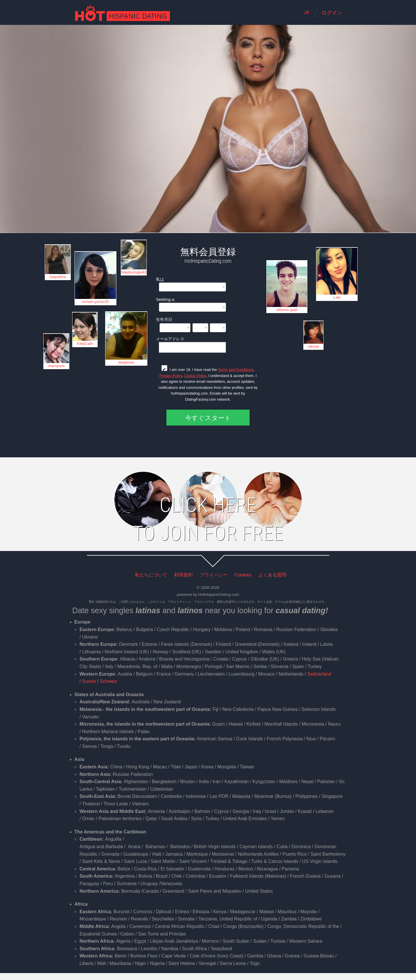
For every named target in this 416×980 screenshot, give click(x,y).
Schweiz (108, 681)
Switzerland (319, 674)
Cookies (243, 575)
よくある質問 (272, 575)
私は (160, 279)
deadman (126, 362)
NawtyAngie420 (134, 272)
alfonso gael (287, 310)
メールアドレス (170, 339)
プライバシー (214, 575)
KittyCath (85, 344)
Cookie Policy (195, 376)
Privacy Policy (171, 376)
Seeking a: (166, 299)
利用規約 (183, 575)
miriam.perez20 (96, 302)
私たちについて (151, 575)
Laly (337, 297)
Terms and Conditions (236, 370)
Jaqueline (58, 277)
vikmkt (314, 346)
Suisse (89, 681)
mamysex (56, 366)
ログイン (332, 13)
